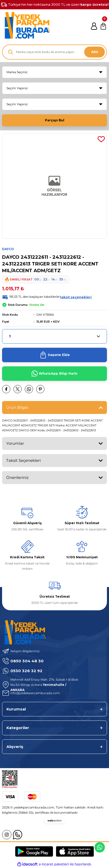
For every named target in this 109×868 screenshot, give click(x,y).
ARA (95, 52)
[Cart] (103, 26)
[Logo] (26, 26)
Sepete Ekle (55, 355)
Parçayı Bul (55, 120)
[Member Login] (94, 26)
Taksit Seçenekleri (24, 460)
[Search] (54, 52)
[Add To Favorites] (101, 139)
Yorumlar (15, 443)
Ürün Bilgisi (17, 407)
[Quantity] (54, 336)
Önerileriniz (17, 477)
